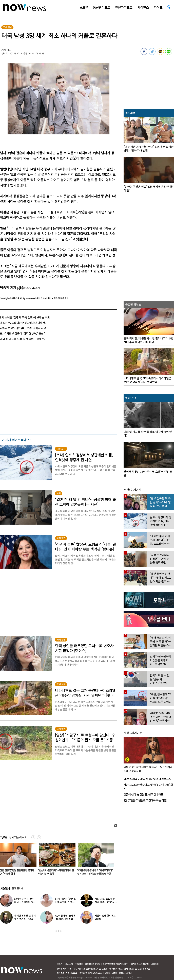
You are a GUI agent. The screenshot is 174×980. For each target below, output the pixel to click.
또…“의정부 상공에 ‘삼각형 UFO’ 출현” (22, 333)
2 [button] (59, 931)
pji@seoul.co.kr (29, 287)
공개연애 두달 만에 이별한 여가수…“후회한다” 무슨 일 (25, 919)
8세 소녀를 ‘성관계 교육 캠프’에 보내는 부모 (25, 317)
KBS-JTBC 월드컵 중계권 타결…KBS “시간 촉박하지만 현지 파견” (106, 902)
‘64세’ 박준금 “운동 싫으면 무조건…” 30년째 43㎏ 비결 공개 (65, 902)
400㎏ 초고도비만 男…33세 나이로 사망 (23, 328)
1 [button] (56, 931)
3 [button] (61, 931)
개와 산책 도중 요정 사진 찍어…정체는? (23, 339)
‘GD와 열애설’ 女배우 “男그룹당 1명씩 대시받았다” (65, 919)
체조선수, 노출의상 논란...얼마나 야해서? (23, 323)
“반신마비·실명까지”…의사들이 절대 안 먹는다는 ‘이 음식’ (94, 872)
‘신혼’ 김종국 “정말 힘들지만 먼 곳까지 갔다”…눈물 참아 (55, 872)
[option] (55, 860)
